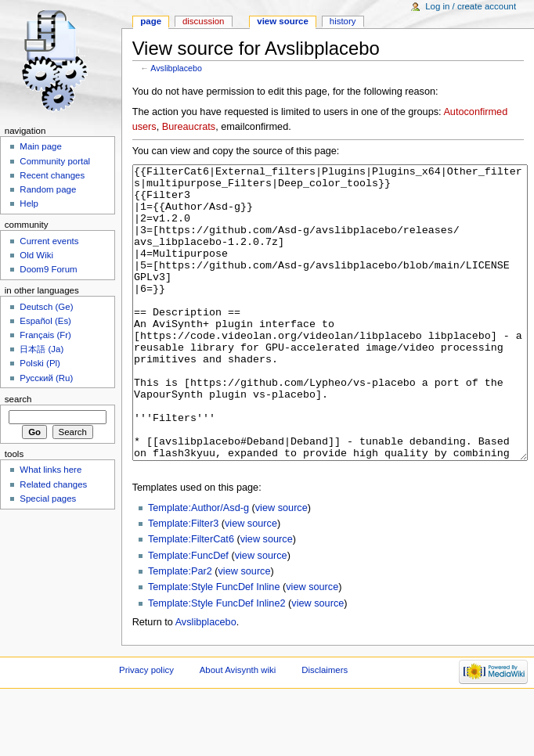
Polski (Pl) (40, 363)
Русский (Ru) (46, 378)
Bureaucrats (189, 127)
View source (283, 21)
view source (281, 567)
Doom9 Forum (48, 269)
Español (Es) (45, 321)
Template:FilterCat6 (191, 598)
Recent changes (52, 175)
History (343, 21)
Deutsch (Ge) (46, 307)
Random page (48, 189)
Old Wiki (36, 255)
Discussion (203, 21)
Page (151, 21)
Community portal (55, 161)
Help (29, 203)
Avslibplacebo (176, 68)
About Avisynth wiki (238, 729)
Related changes (53, 484)
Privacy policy (146, 729)
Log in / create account (471, 6)
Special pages (48, 499)
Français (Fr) (45, 335)
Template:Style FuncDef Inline (214, 646)
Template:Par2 (180, 630)
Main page (41, 146)
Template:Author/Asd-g (198, 567)
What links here (51, 470)
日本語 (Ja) (41, 349)
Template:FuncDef (188, 614)
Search (18, 399)
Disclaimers (325, 729)
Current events (49, 241)
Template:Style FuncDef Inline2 (217, 662)
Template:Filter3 (183, 582)
